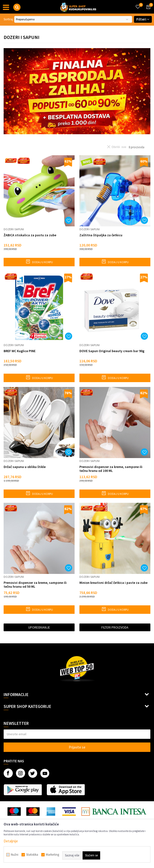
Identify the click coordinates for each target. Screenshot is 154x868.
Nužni (15, 855)
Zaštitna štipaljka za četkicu (101, 235)
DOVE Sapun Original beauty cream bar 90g (112, 351)
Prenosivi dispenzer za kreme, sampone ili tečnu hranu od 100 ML (111, 469)
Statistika (32, 855)
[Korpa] (147, 11)
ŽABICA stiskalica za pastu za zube (30, 235)
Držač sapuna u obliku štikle (25, 467)
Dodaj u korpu (39, 261)
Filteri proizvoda (115, 627)
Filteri (143, 19)
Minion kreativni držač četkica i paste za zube (113, 583)
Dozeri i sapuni (14, 229)
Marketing (52, 855)
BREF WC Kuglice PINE (20, 351)
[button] (17, 7)
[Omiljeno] (138, 4)
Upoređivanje (39, 627)
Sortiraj (8, 19)
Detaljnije (11, 841)
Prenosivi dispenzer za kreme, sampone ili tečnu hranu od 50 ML (35, 585)
